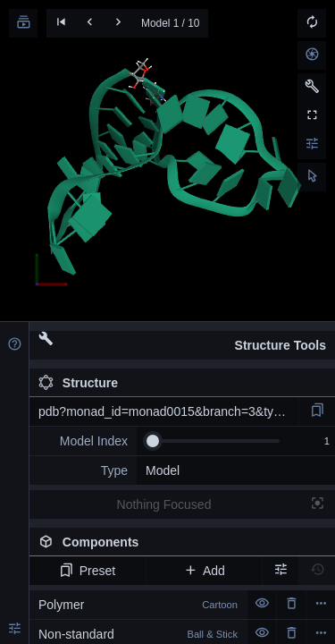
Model (163, 470)
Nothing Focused (164, 504)
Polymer (138, 605)
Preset (87, 571)
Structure (78, 383)
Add (204, 571)
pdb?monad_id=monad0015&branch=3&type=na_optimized (168, 411)
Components (182, 546)
